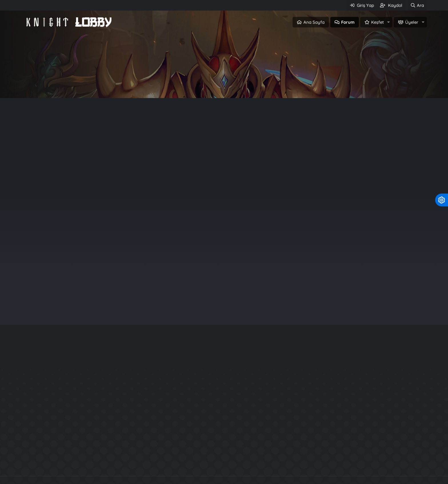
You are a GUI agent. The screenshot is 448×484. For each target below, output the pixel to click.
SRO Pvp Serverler (263, 464)
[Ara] (417, 5)
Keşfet (377, 22)
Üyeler (412, 22)
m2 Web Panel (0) (154, 126)
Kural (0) (119, 126)
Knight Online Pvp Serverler (141, 464)
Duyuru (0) (91, 126)
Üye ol (248, 85)
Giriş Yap (200, 85)
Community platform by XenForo (224, 452)
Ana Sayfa (314, 22)
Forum (348, 22)
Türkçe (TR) (35, 481)
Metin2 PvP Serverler (314, 464)
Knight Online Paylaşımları (207, 464)
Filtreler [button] (410, 146)
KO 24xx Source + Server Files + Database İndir (356, 405)
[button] (388, 22)
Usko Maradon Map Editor (332, 425)
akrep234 (378, 239)
